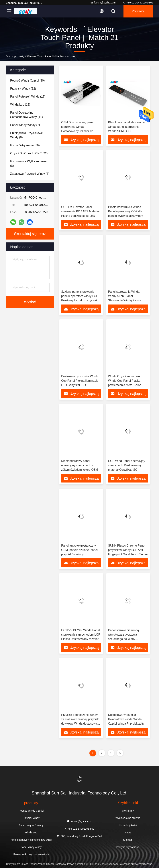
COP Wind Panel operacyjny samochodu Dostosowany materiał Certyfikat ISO (127, 465)
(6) (30, 174)
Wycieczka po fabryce (128, 818)
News (128, 833)
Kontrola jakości (128, 825)
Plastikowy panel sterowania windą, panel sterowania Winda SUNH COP (126, 127)
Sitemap (128, 840)
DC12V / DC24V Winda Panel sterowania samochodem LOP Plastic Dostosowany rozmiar (81, 635)
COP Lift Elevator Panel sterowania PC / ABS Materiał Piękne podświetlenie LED (80, 211)
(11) (26, 115)
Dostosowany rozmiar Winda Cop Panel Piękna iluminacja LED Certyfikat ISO (80, 381)
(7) (25, 125)
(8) (26, 135)
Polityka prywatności (128, 847)
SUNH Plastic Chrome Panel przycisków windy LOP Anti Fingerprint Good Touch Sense (128, 550)
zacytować (138, 11)
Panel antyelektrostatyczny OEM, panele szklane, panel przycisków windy (79, 550)
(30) (27, 81)
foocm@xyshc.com (103, 3)
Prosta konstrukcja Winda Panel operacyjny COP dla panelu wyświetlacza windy (126, 211)
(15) (20, 105)
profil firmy (128, 811)
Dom (9, 56)
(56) (25, 145)
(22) (29, 153)
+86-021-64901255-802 (138, 3)
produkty (19, 56)
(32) (23, 89)
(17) (28, 97)
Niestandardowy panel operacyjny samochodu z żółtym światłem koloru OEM (80, 465)
